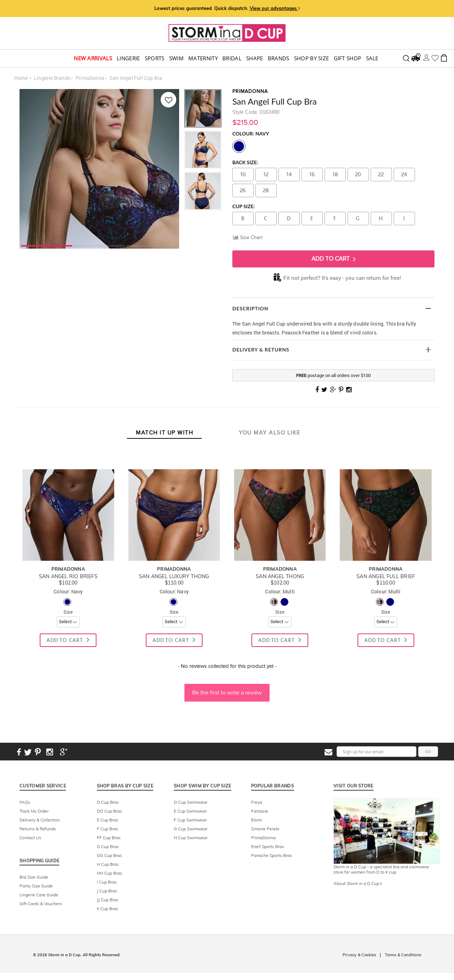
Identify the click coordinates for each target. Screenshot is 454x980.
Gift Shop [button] (348, 58)
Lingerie (128, 58)
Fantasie (260, 811)
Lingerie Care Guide (39, 895)
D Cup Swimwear (191, 802)
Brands (279, 58)
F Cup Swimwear (190, 820)
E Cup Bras (107, 820)
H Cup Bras (108, 864)
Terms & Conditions (403, 955)
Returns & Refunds (38, 829)
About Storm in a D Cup (358, 883)
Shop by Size (312, 58)
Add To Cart (334, 259)
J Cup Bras (107, 891)
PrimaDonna (263, 838)
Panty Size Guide (36, 886)
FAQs (25, 802)
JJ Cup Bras (108, 900)
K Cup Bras (107, 909)
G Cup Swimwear (191, 829)
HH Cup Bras (109, 873)
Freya (257, 802)
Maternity (203, 58)
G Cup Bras (108, 846)
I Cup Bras (107, 882)
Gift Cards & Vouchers (41, 904)
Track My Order (34, 811)
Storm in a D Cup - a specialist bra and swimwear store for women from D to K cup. (381, 869)
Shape (255, 58)
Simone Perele (265, 829)
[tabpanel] (99, 169)
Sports (155, 58)
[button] (227, 689)
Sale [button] (372, 58)
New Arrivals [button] (93, 58)
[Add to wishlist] (168, 100)
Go (428, 751)
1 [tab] (47, 245)
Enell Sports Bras (268, 846)
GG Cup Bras (109, 855)
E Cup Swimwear (190, 811)
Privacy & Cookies (359, 955)
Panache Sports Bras (272, 855)
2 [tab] (99, 245)
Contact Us (30, 838)
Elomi (256, 820)
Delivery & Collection (40, 820)
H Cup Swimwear (191, 838)
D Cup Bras (108, 802)
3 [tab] (152, 245)
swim (176, 58)
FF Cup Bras (109, 838)
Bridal (232, 58)
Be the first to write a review (227, 693)
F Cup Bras (107, 829)
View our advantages (275, 8)
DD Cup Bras (109, 811)
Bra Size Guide (34, 877)
